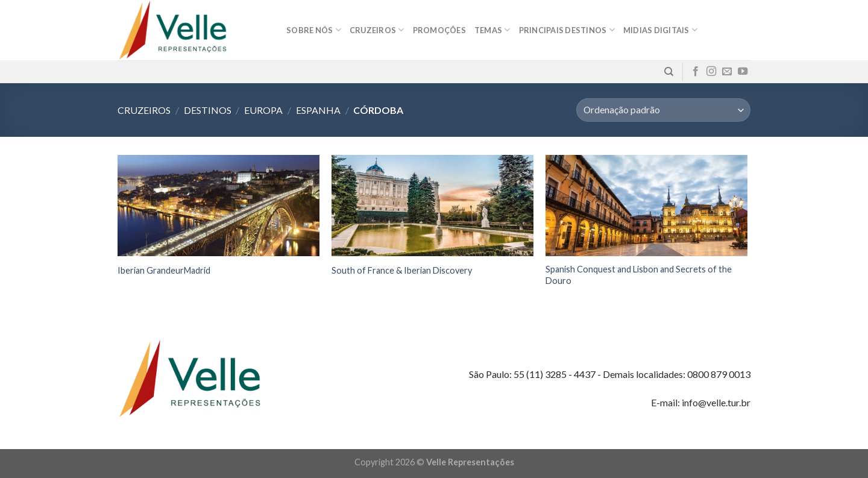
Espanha (318, 110)
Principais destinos (567, 30)
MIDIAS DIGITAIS (660, 30)
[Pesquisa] (669, 72)
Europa (263, 110)
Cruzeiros (377, 30)
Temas (492, 30)
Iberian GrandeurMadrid (164, 270)
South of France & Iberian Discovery (402, 270)
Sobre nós (314, 30)
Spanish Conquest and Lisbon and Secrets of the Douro (639, 275)
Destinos (208, 110)
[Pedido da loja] (663, 110)
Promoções (439, 30)
